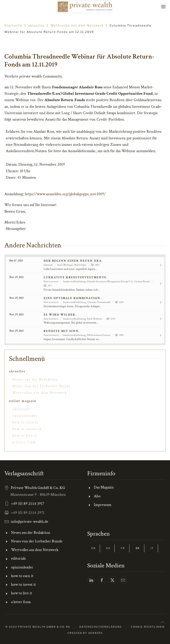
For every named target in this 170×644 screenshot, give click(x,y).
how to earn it (25, 422)
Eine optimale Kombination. (72, 298)
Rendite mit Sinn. (62, 331)
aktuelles (17, 371)
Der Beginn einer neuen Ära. (73, 261)
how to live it (25, 436)
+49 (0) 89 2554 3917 (28, 504)
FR (123, 548)
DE (138, 548)
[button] (163, 7)
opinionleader (25, 416)
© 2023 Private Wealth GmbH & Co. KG (38, 627)
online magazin (23, 401)
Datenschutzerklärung (100, 627)
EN (94, 548)
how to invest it (27, 429)
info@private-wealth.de (30, 522)
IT (152, 548)
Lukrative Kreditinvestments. (75, 277)
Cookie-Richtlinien (148, 627)
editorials (21, 409)
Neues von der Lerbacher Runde (42, 386)
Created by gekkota (85, 633)
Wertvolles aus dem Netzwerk (40, 393)
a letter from (24, 442)
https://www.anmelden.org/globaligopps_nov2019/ (65, 194)
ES (108, 548)
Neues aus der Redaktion (35, 380)
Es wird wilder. (60, 315)
